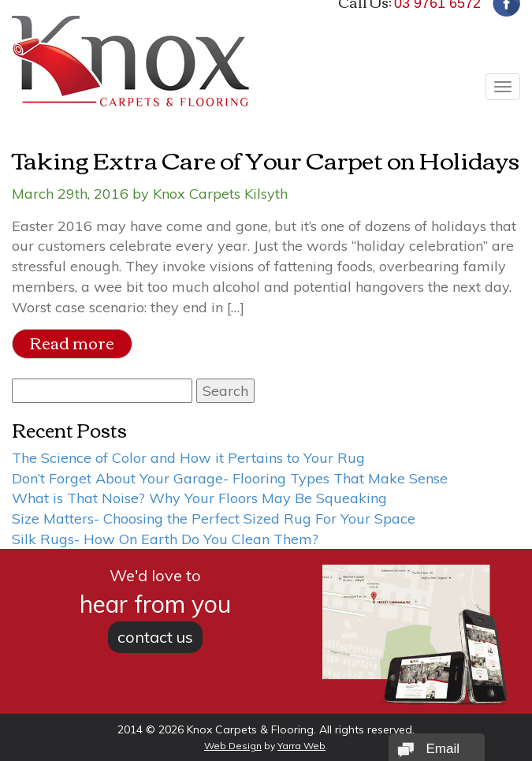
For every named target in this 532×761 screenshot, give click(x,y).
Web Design (233, 746)
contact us (155, 637)
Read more (72, 343)
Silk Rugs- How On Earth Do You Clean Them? (165, 539)
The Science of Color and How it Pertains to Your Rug (188, 458)
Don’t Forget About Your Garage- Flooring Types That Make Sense (230, 478)
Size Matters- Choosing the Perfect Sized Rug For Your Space (214, 519)
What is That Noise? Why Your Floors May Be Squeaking (199, 498)
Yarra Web (301, 746)
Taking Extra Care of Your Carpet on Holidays (266, 159)
